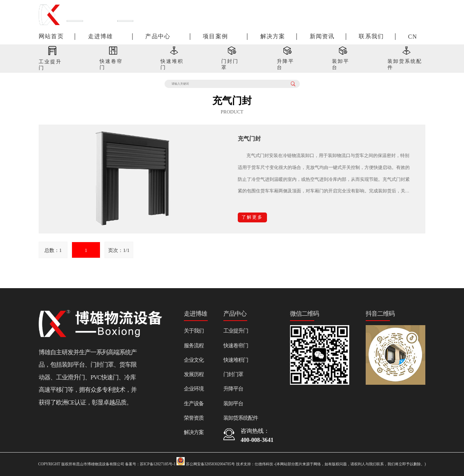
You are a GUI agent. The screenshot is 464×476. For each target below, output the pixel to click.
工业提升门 (236, 331)
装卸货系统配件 (241, 418)
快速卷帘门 (236, 345)
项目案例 (215, 36)
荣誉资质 (194, 418)
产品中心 (158, 36)
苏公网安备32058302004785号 (206, 464)
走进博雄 (101, 36)
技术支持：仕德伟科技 (255, 464)
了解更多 (252, 217)
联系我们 (371, 36)
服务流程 (194, 345)
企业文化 (194, 360)
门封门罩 (233, 374)
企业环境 (194, 389)
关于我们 (194, 331)
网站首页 (51, 36)
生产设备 (194, 403)
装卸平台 (233, 403)
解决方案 (273, 36)
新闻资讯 (322, 36)
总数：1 (53, 250)
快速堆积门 (236, 360)
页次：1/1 (119, 250)
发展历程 (194, 374)
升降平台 (233, 389)
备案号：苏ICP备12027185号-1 (150, 464)
